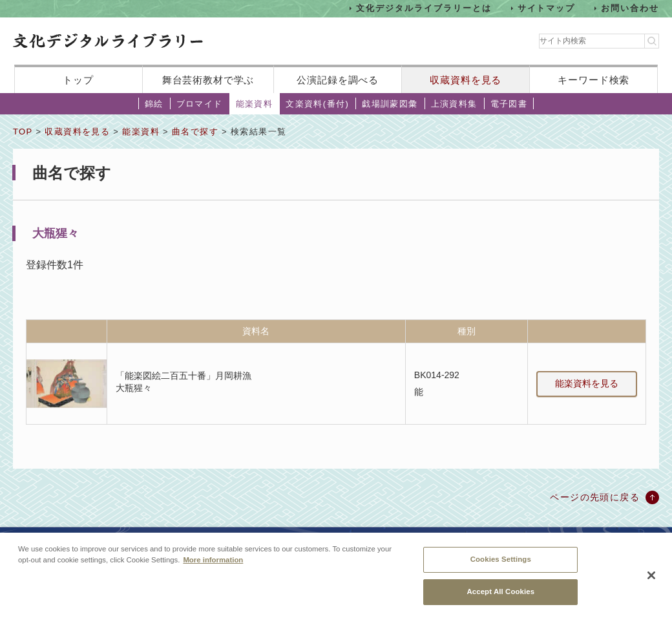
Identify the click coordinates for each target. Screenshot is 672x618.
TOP (23, 132)
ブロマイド (200, 104)
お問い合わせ (630, 8)
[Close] (651, 580)
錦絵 (154, 104)
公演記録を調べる (338, 80)
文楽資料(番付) (317, 104)
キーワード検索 (593, 80)
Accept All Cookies (500, 597)
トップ (78, 80)
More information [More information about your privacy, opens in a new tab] (213, 565)
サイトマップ (547, 8)
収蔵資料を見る (466, 80)
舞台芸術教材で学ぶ (208, 80)
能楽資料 (255, 104)
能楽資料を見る (587, 383)
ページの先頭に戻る (595, 497)
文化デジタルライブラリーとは (424, 8)
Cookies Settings (501, 564)
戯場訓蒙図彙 (390, 104)
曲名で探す (195, 132)
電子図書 (509, 104)
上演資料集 (454, 104)
